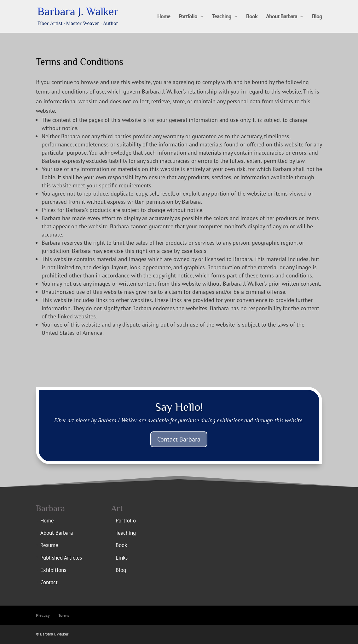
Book (252, 17)
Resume (49, 545)
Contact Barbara (179, 439)
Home (164, 17)
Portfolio (188, 17)
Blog (317, 17)
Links (122, 558)
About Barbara (282, 17)
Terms (64, 615)
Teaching (222, 17)
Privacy (43, 615)
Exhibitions (53, 570)
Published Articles (61, 558)
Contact (49, 582)
